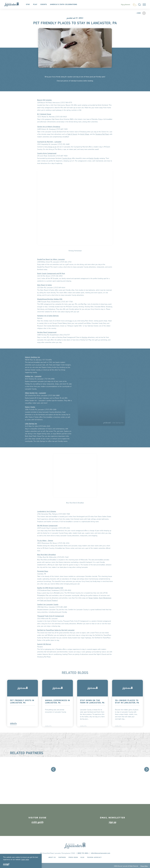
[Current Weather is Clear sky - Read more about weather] (134, 4)
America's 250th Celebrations (64, 5)
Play (35, 5)
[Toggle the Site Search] (139, 5)
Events (44, 5)
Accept (6, 864)
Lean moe (25, 860)
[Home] (13, 5)
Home (138, 13)
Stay (28, 5)
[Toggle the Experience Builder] (125, 5)
